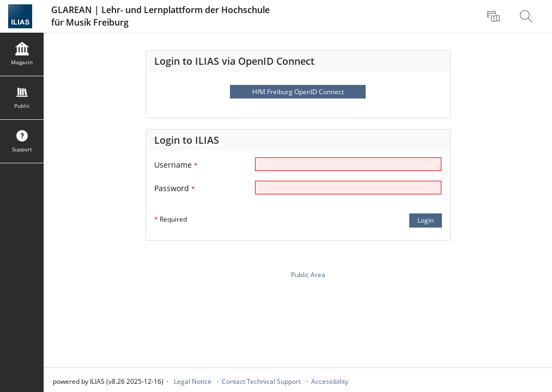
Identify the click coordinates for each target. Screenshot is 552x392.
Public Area (308, 275)
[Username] (348, 164)
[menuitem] (495, 16)
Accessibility (330, 381)
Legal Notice (193, 381)
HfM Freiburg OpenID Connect (298, 92)
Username (176, 165)
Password (175, 188)
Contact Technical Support (261, 381)
